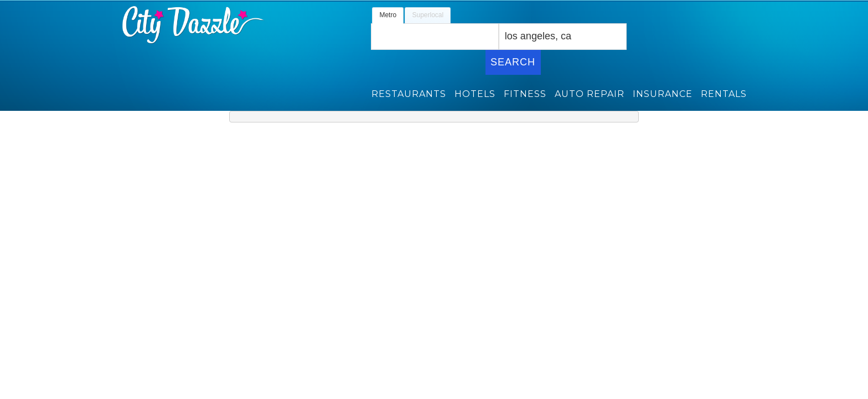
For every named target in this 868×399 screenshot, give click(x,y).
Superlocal (428, 15)
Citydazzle (174, 25)
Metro (388, 15)
